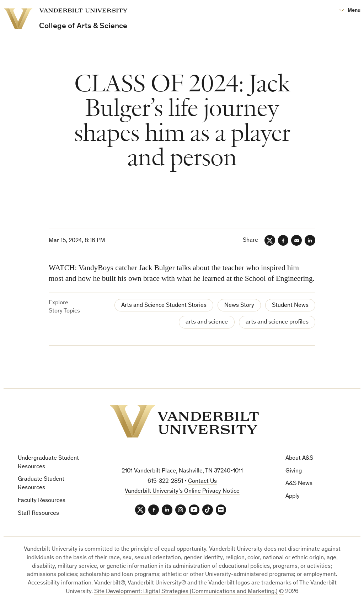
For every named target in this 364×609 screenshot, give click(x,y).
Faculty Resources (42, 501)
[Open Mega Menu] (350, 11)
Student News (290, 306)
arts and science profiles (277, 322)
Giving (294, 471)
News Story (239, 306)
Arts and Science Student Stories (164, 306)
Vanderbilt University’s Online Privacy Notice (182, 492)
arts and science (207, 322)
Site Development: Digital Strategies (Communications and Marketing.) (186, 592)
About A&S (299, 458)
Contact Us (202, 482)
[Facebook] (283, 240)
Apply (293, 496)
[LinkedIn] (310, 240)
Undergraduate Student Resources (48, 463)
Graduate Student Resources (41, 484)
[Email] (296, 240)
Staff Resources (38, 514)
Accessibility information (60, 583)
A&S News (299, 484)
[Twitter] (269, 240)
